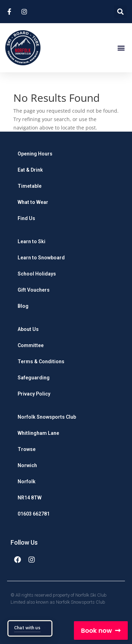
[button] (121, 48)
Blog (23, 306)
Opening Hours (35, 154)
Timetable (30, 186)
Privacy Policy (34, 394)
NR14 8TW (30, 498)
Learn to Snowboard (41, 258)
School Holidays (37, 274)
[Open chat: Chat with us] (30, 628)
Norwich (27, 465)
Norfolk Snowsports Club (47, 417)
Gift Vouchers (34, 290)
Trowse (27, 449)
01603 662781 (34, 514)
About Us (28, 329)
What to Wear (33, 202)
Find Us (26, 218)
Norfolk (27, 482)
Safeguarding (34, 378)
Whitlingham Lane (38, 433)
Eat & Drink (30, 170)
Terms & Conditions (41, 361)
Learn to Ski (32, 241)
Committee (31, 345)
